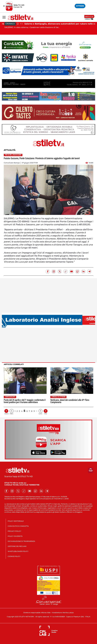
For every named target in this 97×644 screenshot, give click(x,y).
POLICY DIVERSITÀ (15, 536)
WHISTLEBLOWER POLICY (18, 551)
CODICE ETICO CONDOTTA (18, 526)
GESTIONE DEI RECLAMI (17, 546)
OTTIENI (80, 6)
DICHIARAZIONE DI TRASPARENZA (21, 541)
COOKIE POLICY (14, 556)
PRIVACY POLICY (14, 531)
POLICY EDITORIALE (16, 521)
